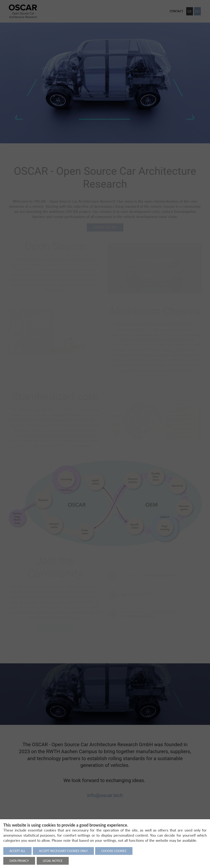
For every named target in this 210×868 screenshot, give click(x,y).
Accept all (17, 851)
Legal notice (53, 861)
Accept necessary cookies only (63, 851)
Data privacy (19, 861)
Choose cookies (114, 851)
